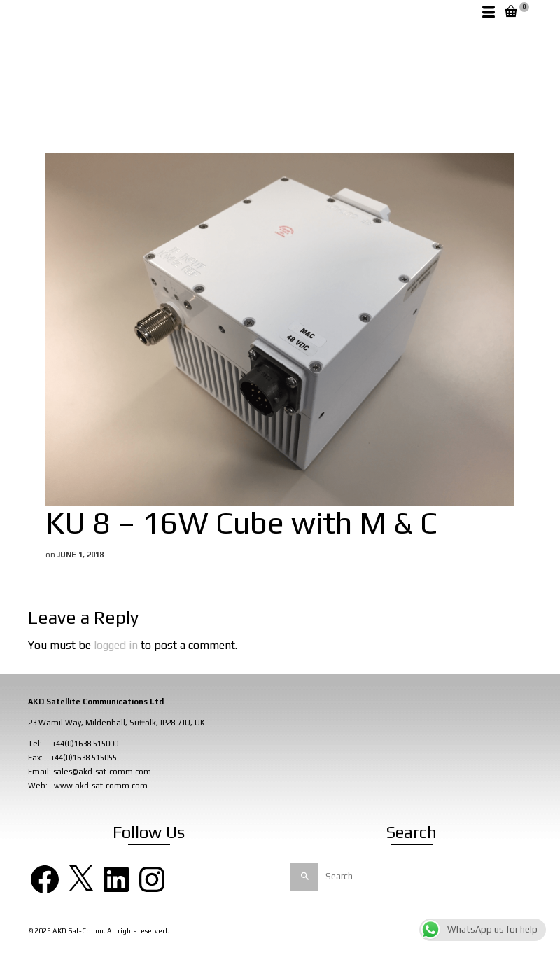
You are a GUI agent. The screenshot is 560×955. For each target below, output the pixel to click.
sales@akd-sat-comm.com (102, 772)
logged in (116, 645)
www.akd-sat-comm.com (101, 786)
